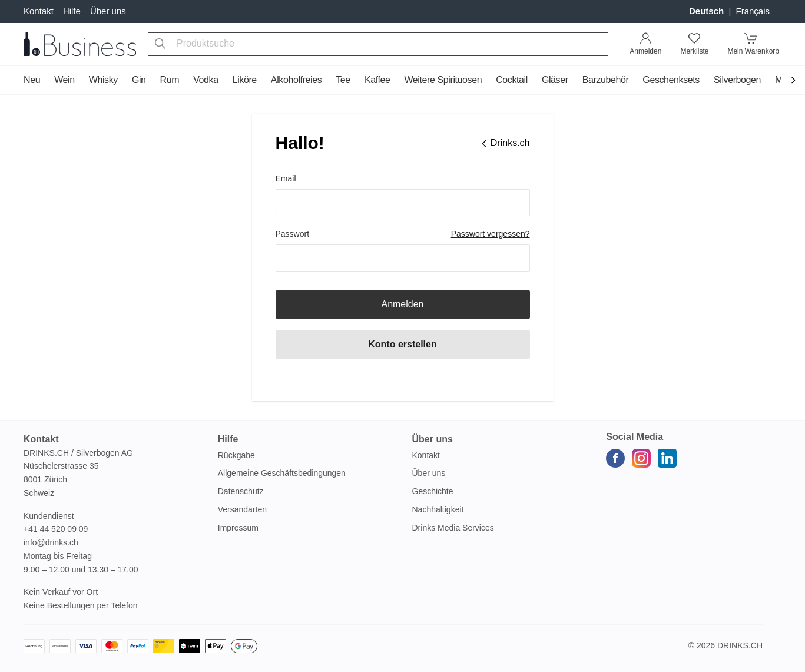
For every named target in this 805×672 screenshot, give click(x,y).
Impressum (238, 528)
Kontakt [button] (41, 439)
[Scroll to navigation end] (793, 81)
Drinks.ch (740, 645)
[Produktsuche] (160, 44)
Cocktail (512, 80)
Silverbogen (737, 80)
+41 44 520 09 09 (56, 529)
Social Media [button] (635, 437)
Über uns (108, 11)
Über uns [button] (433, 439)
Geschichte (433, 491)
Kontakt (39, 11)
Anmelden (402, 304)
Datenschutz (241, 491)
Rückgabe (236, 455)
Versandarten (242, 509)
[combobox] (378, 44)
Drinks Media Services (453, 528)
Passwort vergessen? (491, 234)
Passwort (293, 234)
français (753, 11)
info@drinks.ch (51, 542)
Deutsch (708, 11)
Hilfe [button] (228, 439)
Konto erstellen (402, 344)
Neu (32, 80)
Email (286, 178)
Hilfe (72, 11)
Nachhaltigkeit (438, 509)
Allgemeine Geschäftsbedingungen (282, 473)
